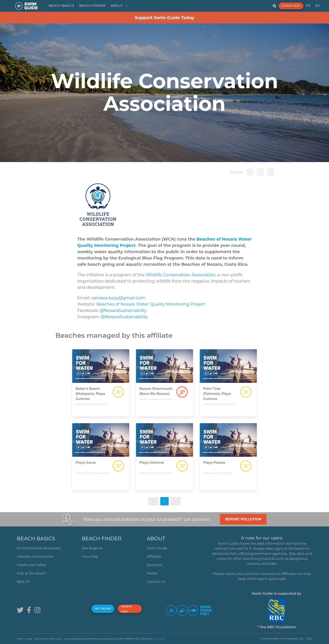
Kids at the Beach (31, 573)
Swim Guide (157, 548)
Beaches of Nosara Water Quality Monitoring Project (151, 304)
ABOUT (117, 6)
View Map (90, 557)
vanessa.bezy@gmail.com (118, 298)
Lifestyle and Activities (35, 557)
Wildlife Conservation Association (181, 275)
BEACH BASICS (61, 6)
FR (308, 6)
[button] (153, 501)
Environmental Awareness (39, 548)
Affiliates (154, 557)
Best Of (23, 582)
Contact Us (156, 582)
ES (318, 6)
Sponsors (155, 565)
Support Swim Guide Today (164, 18)
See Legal (160, 639)
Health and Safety (32, 565)
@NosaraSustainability (123, 310)
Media (152, 573)
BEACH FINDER (93, 6)
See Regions (92, 548)
